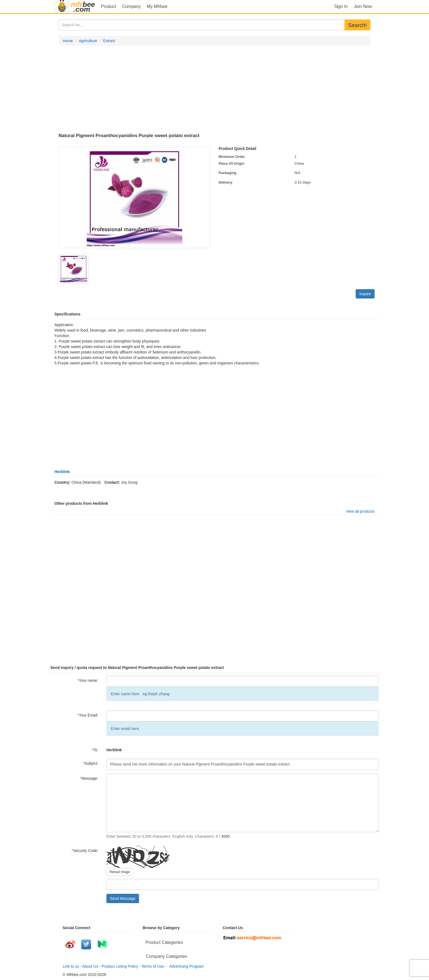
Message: (89, 778)
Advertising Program (186, 966)
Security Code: (85, 851)
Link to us (71, 966)
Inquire (365, 294)
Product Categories (164, 942)
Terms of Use (153, 966)
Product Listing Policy (120, 966)
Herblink (62, 472)
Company (131, 6)
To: (95, 750)
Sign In (341, 6)
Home (68, 41)
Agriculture (88, 41)
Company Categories (167, 956)
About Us (90, 966)
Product (108, 6)
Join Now (363, 6)
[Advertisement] (215, 89)
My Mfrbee (157, 6)
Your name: (88, 680)
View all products (360, 511)
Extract (109, 41)
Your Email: (88, 715)
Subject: (91, 763)
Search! (357, 25)
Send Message (123, 898)
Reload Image (120, 872)
